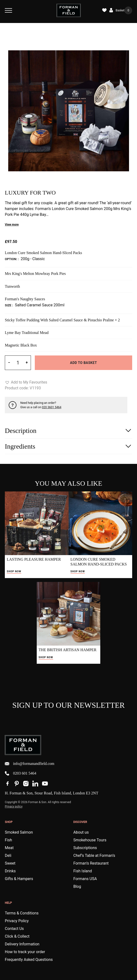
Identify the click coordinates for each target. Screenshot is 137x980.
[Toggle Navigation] (8, 10)
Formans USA (85, 879)
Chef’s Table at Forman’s (94, 856)
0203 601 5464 (21, 773)
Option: (11, 259)
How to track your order (25, 952)
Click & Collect (17, 936)
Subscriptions (85, 848)
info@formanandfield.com (30, 764)
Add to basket (83, 363)
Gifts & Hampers (19, 879)
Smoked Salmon (19, 832)
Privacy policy (14, 807)
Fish (8, 840)
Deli (8, 856)
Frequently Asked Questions (29, 960)
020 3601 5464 (52, 407)
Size (8, 305)
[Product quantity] (18, 363)
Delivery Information (22, 944)
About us (81, 832)
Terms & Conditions (22, 913)
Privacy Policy (17, 921)
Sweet (10, 863)
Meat (9, 848)
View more (12, 225)
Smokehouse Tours (90, 840)
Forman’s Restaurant (91, 863)
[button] (26, 382)
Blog (77, 886)
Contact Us (14, 929)
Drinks (10, 871)
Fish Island (83, 871)
